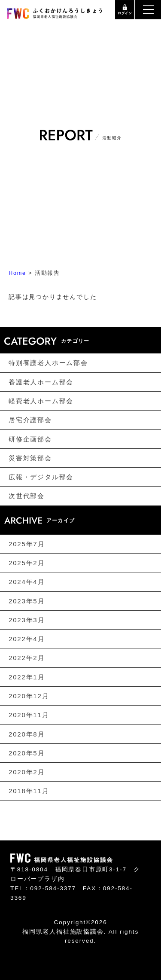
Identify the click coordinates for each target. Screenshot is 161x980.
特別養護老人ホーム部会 (48, 363)
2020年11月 (29, 715)
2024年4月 (27, 582)
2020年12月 (29, 696)
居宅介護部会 (30, 420)
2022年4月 (27, 639)
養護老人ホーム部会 (41, 382)
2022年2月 (27, 658)
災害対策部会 (30, 458)
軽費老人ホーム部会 (41, 401)
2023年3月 (27, 620)
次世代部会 (27, 496)
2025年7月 (27, 544)
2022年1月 (27, 677)
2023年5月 (27, 601)
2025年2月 (27, 563)
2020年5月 (27, 753)
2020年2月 (27, 772)
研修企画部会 (30, 439)
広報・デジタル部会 (41, 477)
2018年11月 (29, 791)
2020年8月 (27, 734)
